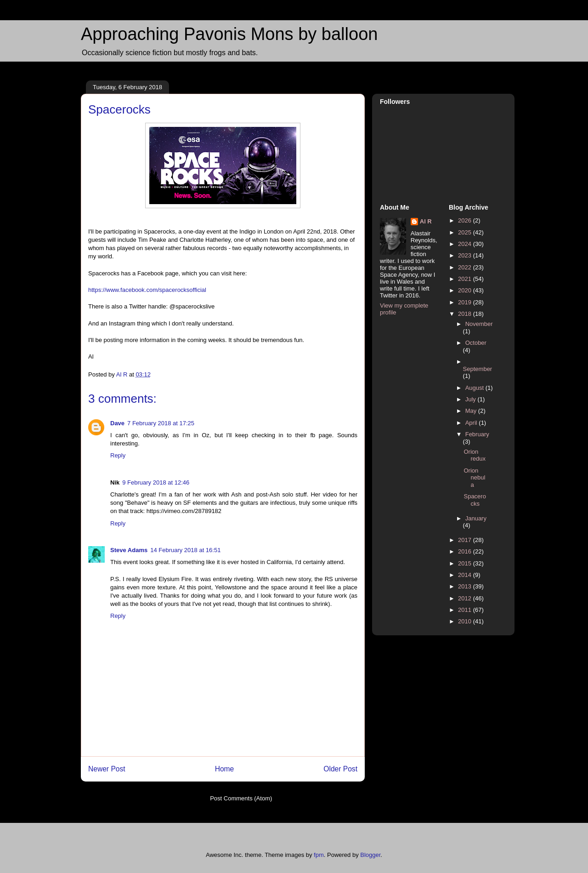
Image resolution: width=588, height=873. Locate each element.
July (472, 399)
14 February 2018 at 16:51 (185, 550)
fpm (319, 855)
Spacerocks (475, 500)
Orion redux (475, 455)
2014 (466, 575)
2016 (466, 551)
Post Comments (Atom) (241, 798)
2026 (466, 220)
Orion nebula (474, 478)
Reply (118, 455)
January (476, 518)
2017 (466, 540)
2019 (466, 302)
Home (225, 769)
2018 (466, 314)
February (477, 434)
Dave (117, 423)
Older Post (340, 769)
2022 (466, 267)
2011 (466, 610)
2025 (466, 232)
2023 (466, 255)
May (472, 411)
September (478, 369)
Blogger (370, 855)
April (472, 423)
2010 (466, 621)
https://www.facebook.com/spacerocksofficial (147, 290)
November (479, 324)
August (475, 388)
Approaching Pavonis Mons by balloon (229, 34)
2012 (466, 598)
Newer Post (107, 769)
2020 (466, 290)
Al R (426, 221)
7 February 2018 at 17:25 (161, 423)
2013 (466, 586)
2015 (466, 563)
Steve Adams (129, 550)
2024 (466, 244)
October (476, 343)
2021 (466, 279)
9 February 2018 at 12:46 (156, 482)
